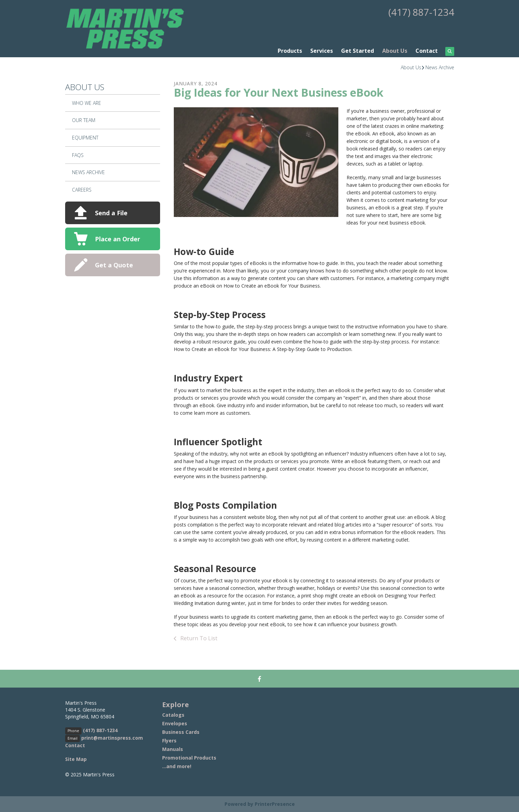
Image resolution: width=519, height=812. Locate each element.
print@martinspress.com (112, 738)
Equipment (85, 138)
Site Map (76, 759)
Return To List (198, 638)
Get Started (358, 51)
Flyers (169, 741)
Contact (427, 51)
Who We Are (87, 103)
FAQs (78, 155)
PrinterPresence (275, 804)
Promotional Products (189, 758)
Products (290, 51)
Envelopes (175, 723)
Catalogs (173, 715)
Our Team (84, 120)
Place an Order (118, 239)
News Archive (440, 67)
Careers (82, 190)
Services (322, 51)
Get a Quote (114, 265)
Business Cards (181, 732)
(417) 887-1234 (421, 12)
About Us (395, 51)
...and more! (177, 766)
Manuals (173, 749)
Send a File (111, 213)
